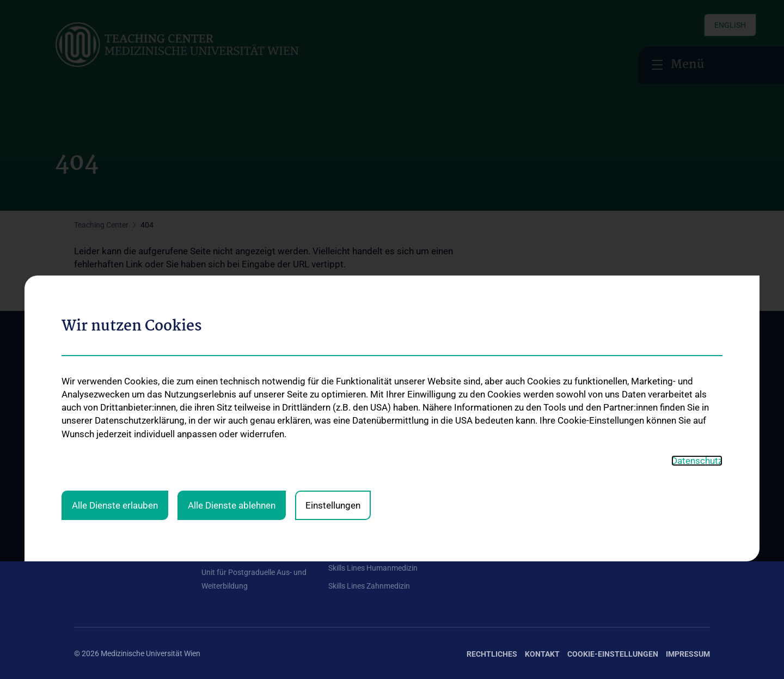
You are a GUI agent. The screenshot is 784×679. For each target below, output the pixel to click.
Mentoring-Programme (367, 436)
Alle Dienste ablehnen (232, 366)
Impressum (688, 654)
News (84, 472)
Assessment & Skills (235, 454)
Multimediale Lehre (233, 489)
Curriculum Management (243, 472)
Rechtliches (492, 654)
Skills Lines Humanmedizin (373, 568)
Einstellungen (333, 366)
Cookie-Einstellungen (613, 654)
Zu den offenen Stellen (638, 431)
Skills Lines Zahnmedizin (369, 586)
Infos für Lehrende (359, 472)
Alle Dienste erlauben (115, 366)
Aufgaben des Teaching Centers (127, 436)
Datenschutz (697, 322)
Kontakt (88, 489)
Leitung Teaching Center (242, 436)
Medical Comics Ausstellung (375, 519)
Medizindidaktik (228, 506)
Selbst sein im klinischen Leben (380, 454)
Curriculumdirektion (107, 454)
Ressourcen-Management (245, 555)
